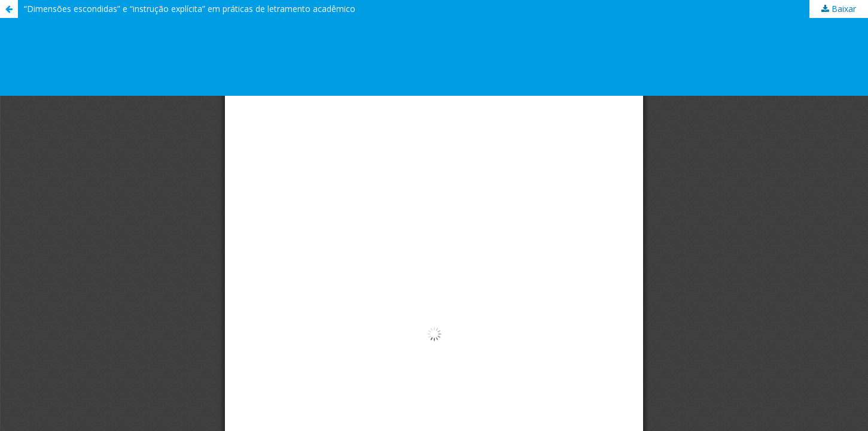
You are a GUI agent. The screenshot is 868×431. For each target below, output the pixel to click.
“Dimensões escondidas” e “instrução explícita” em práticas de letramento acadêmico (190, 9)
